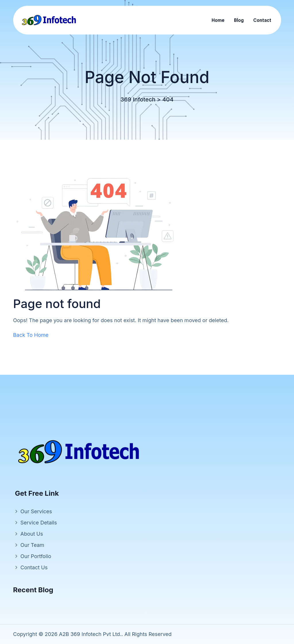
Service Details (39, 523)
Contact (262, 20)
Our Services (36, 511)
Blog (239, 20)
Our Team (32, 545)
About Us (32, 534)
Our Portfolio (36, 556)
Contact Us (34, 567)
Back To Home (31, 335)
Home (218, 20)
